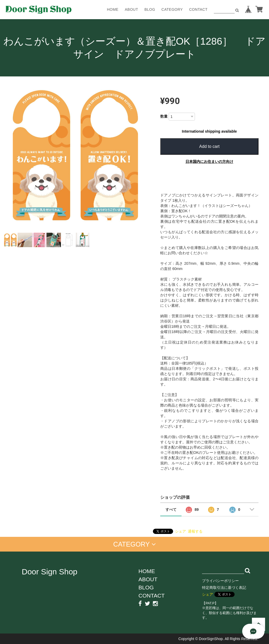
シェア (180, 531)
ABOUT (131, 9)
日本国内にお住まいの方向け (209, 162)
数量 (164, 116)
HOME (113, 9)
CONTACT (198, 9)
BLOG (150, 9)
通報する (195, 531)
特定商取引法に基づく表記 (224, 588)
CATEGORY (172, 9)
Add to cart (209, 146)
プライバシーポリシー (220, 581)
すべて (171, 510)
